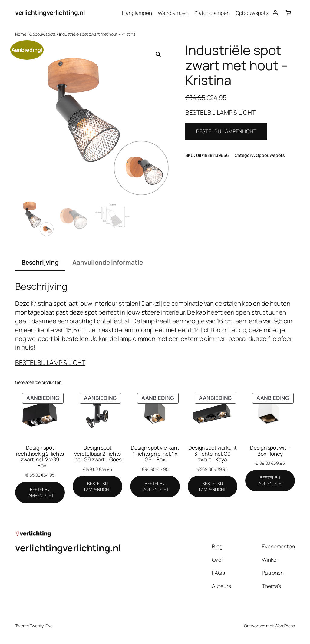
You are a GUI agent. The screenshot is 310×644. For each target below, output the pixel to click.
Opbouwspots (43, 34)
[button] (158, 54)
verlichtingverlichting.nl (50, 12)
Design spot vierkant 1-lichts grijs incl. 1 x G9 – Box (155, 454)
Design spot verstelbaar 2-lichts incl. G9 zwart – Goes (98, 454)
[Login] (275, 13)
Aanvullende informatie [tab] (108, 262)
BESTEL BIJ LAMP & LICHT (50, 362)
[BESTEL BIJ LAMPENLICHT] (40, 492)
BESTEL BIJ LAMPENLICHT (226, 131)
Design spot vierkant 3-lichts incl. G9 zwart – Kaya (213, 454)
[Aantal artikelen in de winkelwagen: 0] (288, 13)
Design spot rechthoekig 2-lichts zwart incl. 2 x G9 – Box (40, 457)
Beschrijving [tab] (40, 262)
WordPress (285, 626)
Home (21, 34)
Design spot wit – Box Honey (270, 451)
